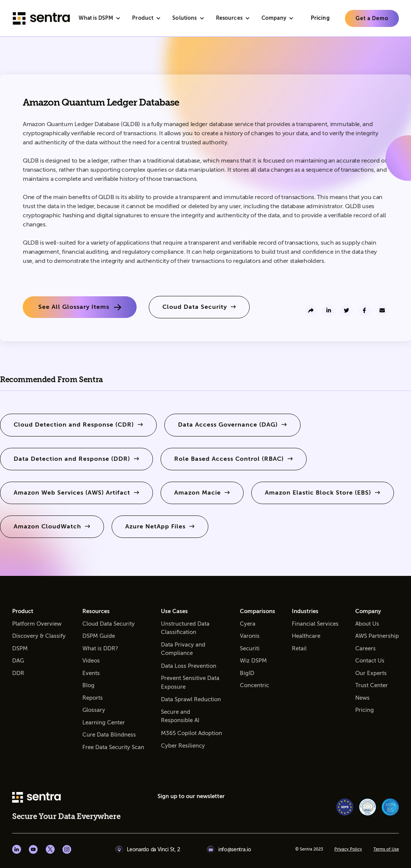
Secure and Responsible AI (180, 716)
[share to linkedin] (329, 310)
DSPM (20, 648)
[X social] (50, 849)
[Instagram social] (67, 849)
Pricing (365, 710)
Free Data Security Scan (113, 747)
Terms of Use (386, 849)
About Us (367, 624)
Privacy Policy (348, 849)
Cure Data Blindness (109, 735)
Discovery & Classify (39, 636)
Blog (88, 685)
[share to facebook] (364, 310)
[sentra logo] (36, 798)
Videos (91, 661)
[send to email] (382, 310)
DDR (18, 673)
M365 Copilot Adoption (191, 733)
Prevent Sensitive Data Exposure (190, 682)
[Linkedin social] (17, 849)
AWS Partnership (377, 636)
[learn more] (372, 18)
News (362, 698)
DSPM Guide (99, 636)
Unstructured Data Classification (185, 628)
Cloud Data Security (109, 624)
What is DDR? (100, 648)
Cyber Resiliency (183, 746)
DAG (18, 661)
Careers (365, 648)
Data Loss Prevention (189, 666)
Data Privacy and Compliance (183, 649)
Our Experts (371, 673)
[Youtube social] (33, 849)
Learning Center (104, 723)
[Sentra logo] (41, 18)
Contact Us (370, 661)
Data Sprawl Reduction (191, 699)
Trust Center (372, 685)
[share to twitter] (346, 310)
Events (91, 673)
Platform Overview (37, 624)
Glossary (94, 710)
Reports (93, 698)
